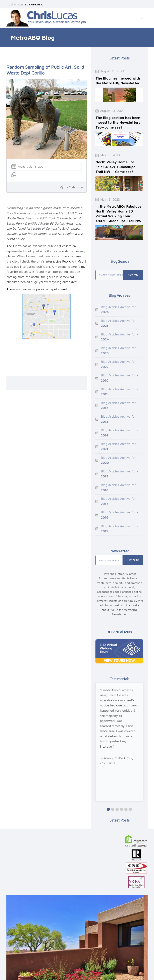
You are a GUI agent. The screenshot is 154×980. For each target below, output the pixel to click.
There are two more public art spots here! (37, 289)
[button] (142, 18)
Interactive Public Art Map (64, 261)
